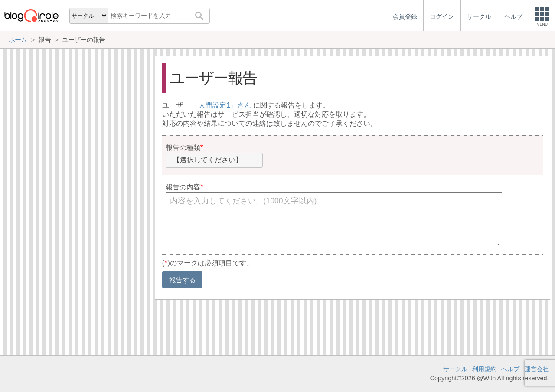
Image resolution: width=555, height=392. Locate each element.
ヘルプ (510, 369)
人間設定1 (214, 105)
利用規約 (484, 369)
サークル (455, 369)
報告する (182, 280)
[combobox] (214, 160)
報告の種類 (183, 148)
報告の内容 (183, 187)
